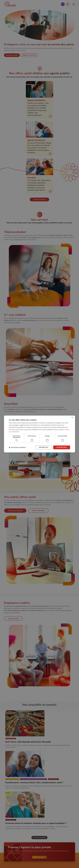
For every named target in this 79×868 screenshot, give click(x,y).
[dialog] (39, 434)
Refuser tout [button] (43, 447)
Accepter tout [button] (61, 447)
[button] (17, 447)
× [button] (72, 418)
